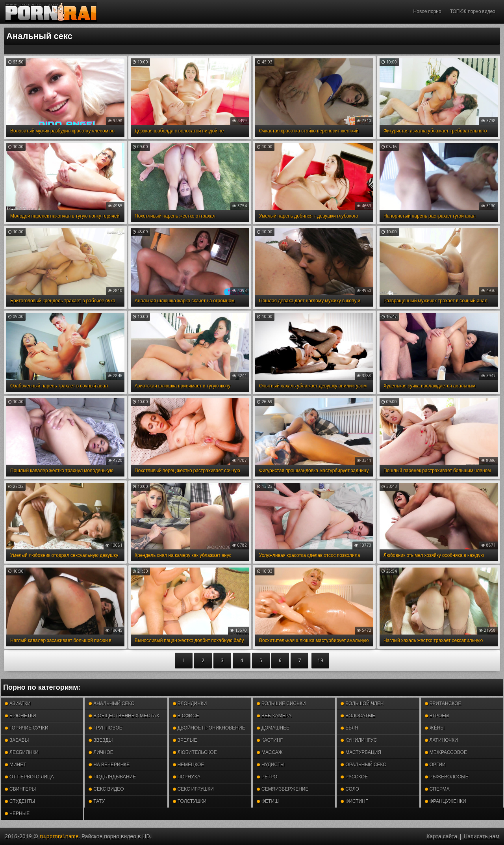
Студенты (20, 801)
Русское (354, 777)
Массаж (270, 752)
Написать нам (481, 836)
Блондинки (190, 704)
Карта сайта (442, 836)
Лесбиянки (22, 752)
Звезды (101, 740)
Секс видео (106, 789)
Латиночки (441, 740)
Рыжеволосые (447, 777)
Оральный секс (363, 765)
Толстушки (190, 801)
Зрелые (185, 740)
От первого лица (29, 777)
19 (321, 661)
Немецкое (189, 765)
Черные (17, 813)
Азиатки (18, 704)
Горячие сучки (27, 728)
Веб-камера (274, 716)
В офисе (186, 716)
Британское (443, 704)
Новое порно (427, 11)
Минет (16, 765)
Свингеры (20, 789)
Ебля (349, 728)
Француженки (446, 801)
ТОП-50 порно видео (473, 11)
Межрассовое (446, 752)
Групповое (105, 728)
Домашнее (273, 728)
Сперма (437, 789)
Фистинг (354, 801)
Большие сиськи (281, 704)
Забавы (17, 740)
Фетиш (268, 801)
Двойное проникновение (209, 728)
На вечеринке (109, 765)
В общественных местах (124, 716)
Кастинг (270, 740)
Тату (97, 801)
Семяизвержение (283, 789)
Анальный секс (111, 704)
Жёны (435, 728)
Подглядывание (112, 777)
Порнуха (187, 777)
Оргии (435, 765)
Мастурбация (361, 752)
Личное (101, 752)
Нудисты (271, 765)
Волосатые (358, 716)
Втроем (437, 716)
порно (112, 836)
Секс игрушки (193, 789)
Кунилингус (359, 740)
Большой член (362, 704)
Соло (350, 789)
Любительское (195, 752)
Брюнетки (20, 716)
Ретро (267, 777)
